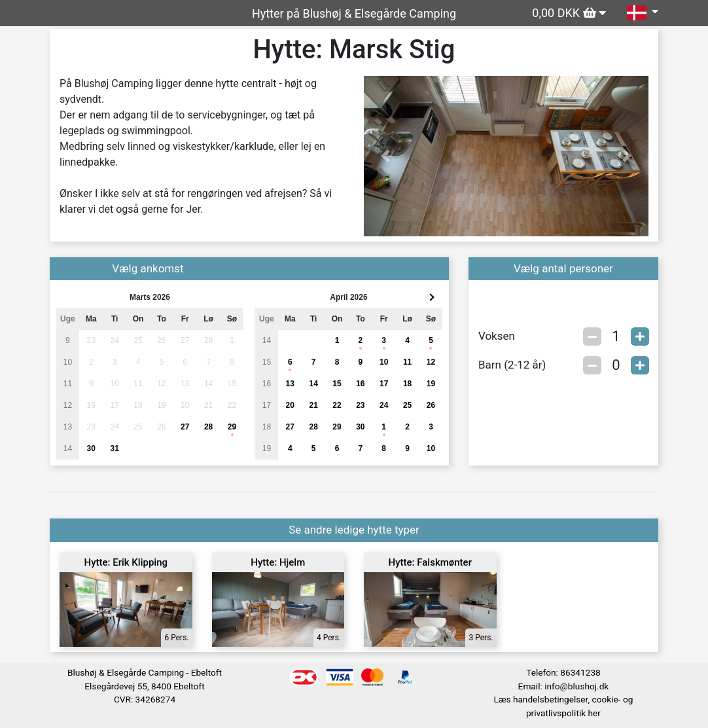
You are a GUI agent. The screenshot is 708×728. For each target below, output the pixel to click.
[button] (385, 156)
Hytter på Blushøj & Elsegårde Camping (354, 13)
